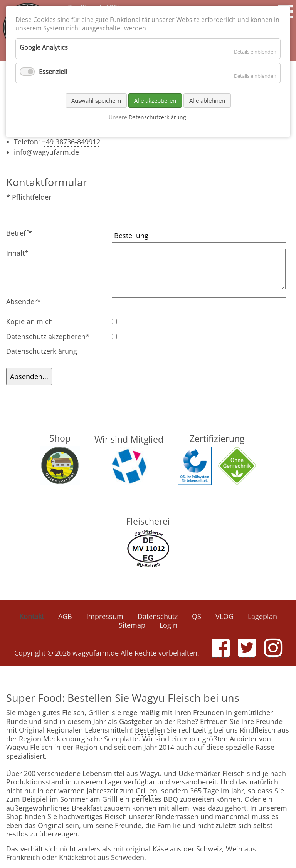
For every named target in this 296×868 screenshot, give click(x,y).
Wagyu (151, 773)
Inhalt (22, 253)
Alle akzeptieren (155, 100)
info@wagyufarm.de (46, 152)
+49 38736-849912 (71, 142)
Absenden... (29, 376)
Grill (109, 799)
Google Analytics (44, 47)
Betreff (22, 233)
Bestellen (150, 730)
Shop (14, 816)
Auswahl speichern (96, 100)
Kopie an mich (29, 322)
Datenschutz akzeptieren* (48, 337)
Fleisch (116, 816)
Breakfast (87, 808)
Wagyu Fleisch (29, 747)
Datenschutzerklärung (42, 351)
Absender (24, 302)
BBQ (171, 799)
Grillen (146, 791)
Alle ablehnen (207, 100)
